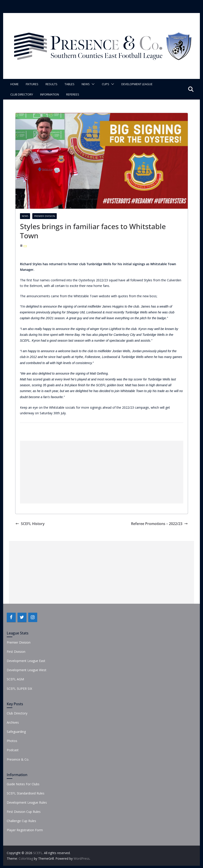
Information (50, 94)
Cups (106, 84)
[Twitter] (22, 617)
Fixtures (32, 84)
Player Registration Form (25, 830)
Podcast (13, 750)
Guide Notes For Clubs (23, 784)
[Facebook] (11, 617)
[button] (92, 84)
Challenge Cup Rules (21, 821)
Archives (13, 722)
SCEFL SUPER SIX (19, 689)
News (86, 84)
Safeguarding (16, 732)
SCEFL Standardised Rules (26, 793)
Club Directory (22, 94)
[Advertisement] (102, 472)
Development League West (27, 670)
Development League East (26, 661)
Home (14, 84)
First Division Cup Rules (24, 812)
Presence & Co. (18, 759)
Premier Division (45, 216)
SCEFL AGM (15, 679)
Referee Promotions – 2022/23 (159, 524)
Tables (70, 84)
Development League (137, 84)
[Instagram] (33, 617)
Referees (73, 94)
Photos (12, 741)
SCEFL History (30, 524)
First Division (16, 652)
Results (51, 84)
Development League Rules (27, 802)
